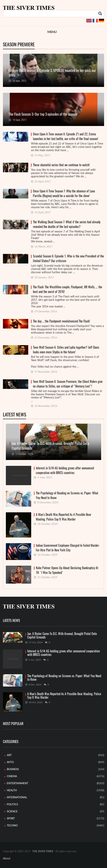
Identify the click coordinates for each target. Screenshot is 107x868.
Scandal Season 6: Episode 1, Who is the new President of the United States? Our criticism (68, 259)
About (7, 859)
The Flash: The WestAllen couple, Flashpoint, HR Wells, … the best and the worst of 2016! (68, 289)
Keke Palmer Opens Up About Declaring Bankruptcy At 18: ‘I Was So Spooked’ (67, 570)
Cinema (12, 776)
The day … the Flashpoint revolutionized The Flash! (61, 321)
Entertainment (18, 784)
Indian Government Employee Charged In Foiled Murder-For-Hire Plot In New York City (68, 548)
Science (12, 812)
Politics (12, 805)
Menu (52, 32)
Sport (11, 819)
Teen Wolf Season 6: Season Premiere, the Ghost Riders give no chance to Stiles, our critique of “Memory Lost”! (68, 384)
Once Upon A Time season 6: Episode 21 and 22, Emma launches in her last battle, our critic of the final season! (65, 136)
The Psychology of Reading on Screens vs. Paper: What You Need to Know (67, 495)
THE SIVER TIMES (43, 851)
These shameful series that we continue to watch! (61, 165)
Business (13, 769)
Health (12, 791)
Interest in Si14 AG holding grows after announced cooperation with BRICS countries (65, 470)
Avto (10, 762)
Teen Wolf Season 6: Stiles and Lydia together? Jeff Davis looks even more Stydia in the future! (66, 350)
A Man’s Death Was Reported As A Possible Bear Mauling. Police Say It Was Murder (64, 517)
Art (9, 755)
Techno (12, 826)
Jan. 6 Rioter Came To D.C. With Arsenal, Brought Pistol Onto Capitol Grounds (62, 636)
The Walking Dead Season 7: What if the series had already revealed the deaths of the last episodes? (67, 224)
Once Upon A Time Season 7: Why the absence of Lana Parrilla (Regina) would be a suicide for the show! (64, 193)
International (17, 798)
